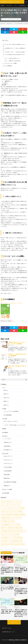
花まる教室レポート (8, 450)
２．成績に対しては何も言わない (13, 61)
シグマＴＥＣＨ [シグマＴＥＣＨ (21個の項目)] (16, 505)
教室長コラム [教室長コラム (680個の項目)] (4, 528)
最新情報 (3, 5)
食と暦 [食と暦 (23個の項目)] (8, 544)
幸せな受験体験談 (8, 415)
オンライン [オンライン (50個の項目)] (4, 505)
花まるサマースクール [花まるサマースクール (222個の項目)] (6, 534)
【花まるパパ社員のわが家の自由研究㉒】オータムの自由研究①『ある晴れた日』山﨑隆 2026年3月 (21, 592)
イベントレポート (8, 439)
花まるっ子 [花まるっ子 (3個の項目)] (23, 531)
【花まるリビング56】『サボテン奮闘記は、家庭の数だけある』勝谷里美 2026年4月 (21, 570)
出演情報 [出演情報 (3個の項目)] (20, 511)
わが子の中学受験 (8, 467)
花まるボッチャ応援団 (7, 489)
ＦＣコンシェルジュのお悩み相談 (11, 411)
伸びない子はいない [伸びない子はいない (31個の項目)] (6, 511)
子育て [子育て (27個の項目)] (19, 518)
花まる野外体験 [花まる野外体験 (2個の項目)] (18, 538)
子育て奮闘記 (18, 565)
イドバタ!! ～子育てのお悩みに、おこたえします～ (15, 425)
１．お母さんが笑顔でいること (12, 58)
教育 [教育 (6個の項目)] (10, 528)
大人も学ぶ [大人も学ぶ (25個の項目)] (14, 518)
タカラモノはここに (8, 463)
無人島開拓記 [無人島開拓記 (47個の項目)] (4, 531)
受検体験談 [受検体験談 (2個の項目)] (15, 515)
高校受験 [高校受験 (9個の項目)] (17, 544)
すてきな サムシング (8, 460)
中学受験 (4, 409)
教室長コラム (5, 565)
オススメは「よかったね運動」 (10, 63)
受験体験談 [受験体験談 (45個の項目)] (22, 515)
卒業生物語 (11, 585)
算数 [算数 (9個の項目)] (18, 531)
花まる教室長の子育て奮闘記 (10, 482)
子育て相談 (5, 419)
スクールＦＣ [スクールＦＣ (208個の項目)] (4, 508)
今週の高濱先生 (7, 446)
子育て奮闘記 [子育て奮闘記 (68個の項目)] (4, 521)
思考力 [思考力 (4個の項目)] (18, 524)
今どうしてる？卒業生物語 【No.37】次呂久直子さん (7, 589)
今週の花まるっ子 (8, 442)
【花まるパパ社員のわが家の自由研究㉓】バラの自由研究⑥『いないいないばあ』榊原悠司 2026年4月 (7, 571)
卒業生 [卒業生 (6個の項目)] (3, 515)
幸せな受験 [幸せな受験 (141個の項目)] (12, 521)
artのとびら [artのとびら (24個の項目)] (4, 501)
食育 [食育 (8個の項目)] (12, 544)
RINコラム (6, 390)
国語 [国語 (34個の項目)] (8, 518)
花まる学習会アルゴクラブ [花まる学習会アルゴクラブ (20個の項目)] (7, 538)
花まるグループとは (7, 628)
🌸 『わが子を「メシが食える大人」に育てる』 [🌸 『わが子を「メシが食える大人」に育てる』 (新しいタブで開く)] (12, 303)
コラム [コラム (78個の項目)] (10, 505)
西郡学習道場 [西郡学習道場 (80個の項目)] (15, 541)
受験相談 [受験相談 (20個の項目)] (4, 518)
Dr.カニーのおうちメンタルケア (11, 421)
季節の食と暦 (7, 478)
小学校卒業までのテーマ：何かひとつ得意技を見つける (14, 49)
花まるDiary (5, 436)
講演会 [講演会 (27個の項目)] (3, 544)
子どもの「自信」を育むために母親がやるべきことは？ (14, 45)
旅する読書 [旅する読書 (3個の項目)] (15, 528)
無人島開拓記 (22, 5)
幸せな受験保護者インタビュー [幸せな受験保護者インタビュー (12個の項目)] (8, 524)
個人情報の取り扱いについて (9, 632)
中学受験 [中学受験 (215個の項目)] (22, 508)
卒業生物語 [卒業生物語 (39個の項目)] (9, 515)
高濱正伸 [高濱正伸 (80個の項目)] (23, 544)
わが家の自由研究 (8, 471)
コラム (16, 5)
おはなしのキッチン (8, 456)
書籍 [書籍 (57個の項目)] (21, 528)
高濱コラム (6, 405)
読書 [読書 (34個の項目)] (21, 541)
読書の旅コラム (7, 486)
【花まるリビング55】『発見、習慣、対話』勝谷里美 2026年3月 (7, 611)
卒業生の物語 (7, 475)
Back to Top (14, 623)
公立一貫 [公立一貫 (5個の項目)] (14, 511)
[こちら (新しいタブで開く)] (13, 321)
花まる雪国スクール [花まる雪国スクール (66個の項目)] (6, 541)
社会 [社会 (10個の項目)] (14, 531)
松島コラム (6, 394)
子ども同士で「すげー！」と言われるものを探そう (14, 52)
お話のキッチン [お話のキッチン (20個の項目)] (12, 501)
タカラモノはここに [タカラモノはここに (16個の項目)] (14, 508)
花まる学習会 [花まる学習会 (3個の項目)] (16, 534)
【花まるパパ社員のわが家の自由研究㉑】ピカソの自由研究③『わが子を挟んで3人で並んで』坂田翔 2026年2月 (21, 613)
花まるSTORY (9, 5)
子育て (18, 19)
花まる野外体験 (6, 493)
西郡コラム (6, 401)
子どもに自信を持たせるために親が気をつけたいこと (14, 55)
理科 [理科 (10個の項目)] (10, 531)
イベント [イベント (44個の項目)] (19, 501)
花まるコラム (7, 398)
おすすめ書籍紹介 (7, 66)
